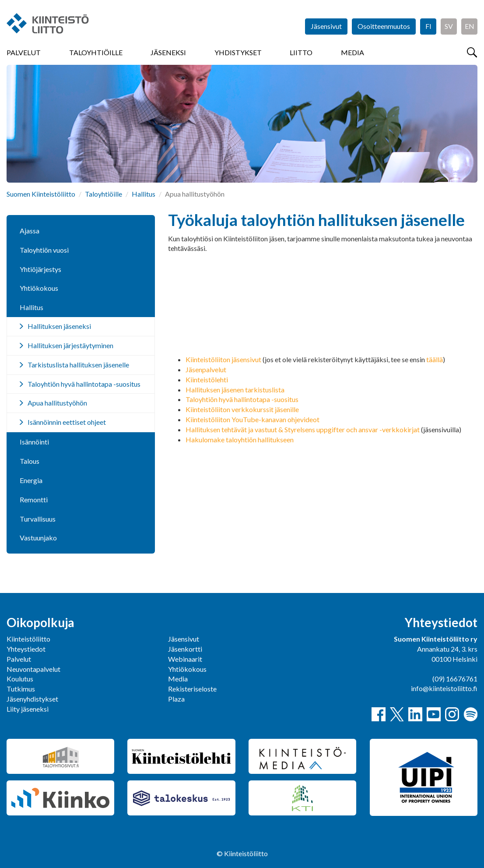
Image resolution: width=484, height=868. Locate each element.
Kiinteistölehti (207, 379)
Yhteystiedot (26, 649)
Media (352, 52)
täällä (435, 359)
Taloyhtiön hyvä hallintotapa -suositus (242, 399)
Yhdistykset (238, 52)
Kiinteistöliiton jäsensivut (223, 359)
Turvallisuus (38, 519)
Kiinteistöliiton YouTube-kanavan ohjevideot (253, 419)
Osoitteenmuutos (384, 26)
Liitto (301, 52)
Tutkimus (21, 689)
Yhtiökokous (39, 288)
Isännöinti (34, 442)
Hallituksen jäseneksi (59, 326)
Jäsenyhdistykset (32, 699)
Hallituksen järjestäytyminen (70, 345)
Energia (31, 480)
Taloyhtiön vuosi (44, 250)
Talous (30, 461)
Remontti (34, 499)
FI (428, 26)
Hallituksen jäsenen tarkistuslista (235, 390)
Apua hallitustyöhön (57, 403)
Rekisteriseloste (192, 689)
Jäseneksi (168, 52)
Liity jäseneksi (28, 709)
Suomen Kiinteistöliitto (41, 194)
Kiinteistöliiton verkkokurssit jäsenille (242, 409)
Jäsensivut (326, 26)
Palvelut (24, 52)
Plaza (176, 699)
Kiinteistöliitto (28, 639)
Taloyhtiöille (96, 52)
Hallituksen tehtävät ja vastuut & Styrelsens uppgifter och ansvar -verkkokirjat (303, 429)
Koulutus (20, 679)
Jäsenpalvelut (206, 369)
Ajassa (30, 231)
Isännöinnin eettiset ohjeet (67, 422)
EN (470, 26)
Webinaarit (185, 659)
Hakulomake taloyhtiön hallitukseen (240, 439)
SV (449, 26)
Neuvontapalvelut (33, 669)
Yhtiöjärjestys (40, 269)
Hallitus (144, 194)
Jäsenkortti (185, 649)
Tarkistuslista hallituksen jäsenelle (78, 365)
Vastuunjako (38, 538)
